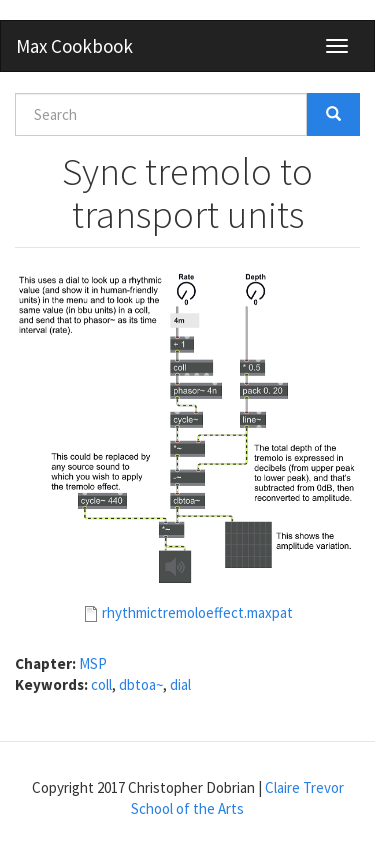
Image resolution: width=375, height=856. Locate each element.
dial (180, 684)
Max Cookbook (74, 46)
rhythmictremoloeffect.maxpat (197, 612)
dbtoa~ (141, 684)
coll (101, 684)
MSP (93, 663)
